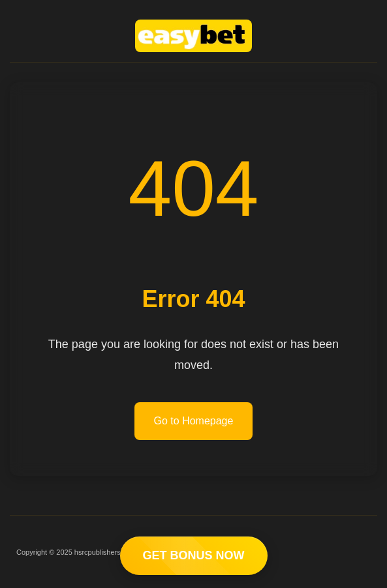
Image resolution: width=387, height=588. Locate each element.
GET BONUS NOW (194, 555)
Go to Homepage (194, 421)
